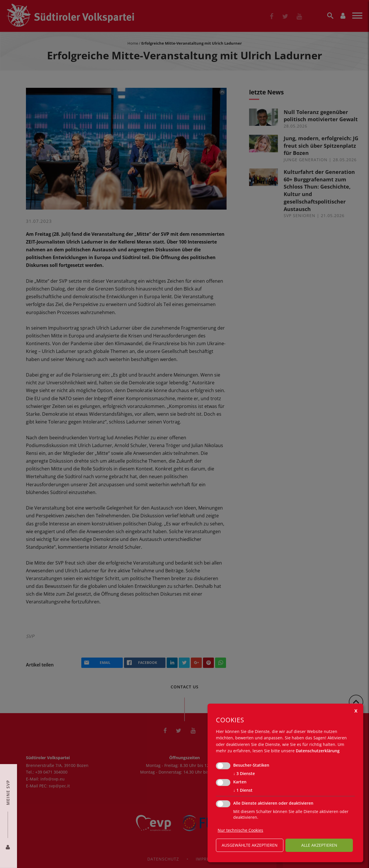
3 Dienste (244, 774)
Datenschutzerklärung (318, 751)
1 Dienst (243, 790)
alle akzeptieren (319, 845)
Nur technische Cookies (240, 830)
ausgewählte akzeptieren (250, 845)
